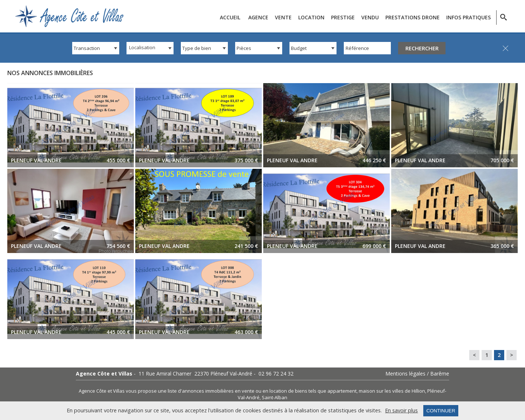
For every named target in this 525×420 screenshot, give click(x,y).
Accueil (230, 17)
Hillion (418, 391)
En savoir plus (401, 411)
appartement (342, 391)
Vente (283, 17)
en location (275, 391)
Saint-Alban (275, 397)
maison (367, 391)
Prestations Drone (413, 17)
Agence (258, 17)
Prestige (343, 17)
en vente (245, 391)
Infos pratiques (468, 17)
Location (311, 17)
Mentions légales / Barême (417, 374)
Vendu (370, 17)
